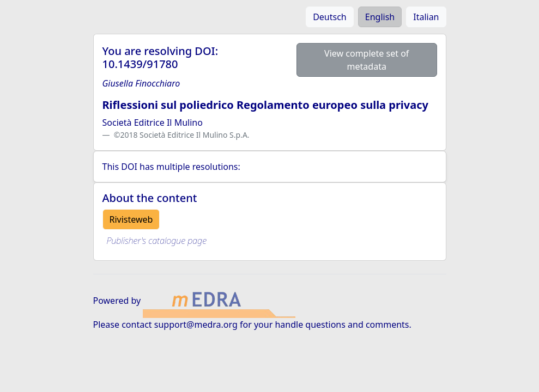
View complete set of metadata (367, 60)
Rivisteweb (131, 219)
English (380, 17)
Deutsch (330, 17)
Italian (426, 17)
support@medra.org (196, 324)
